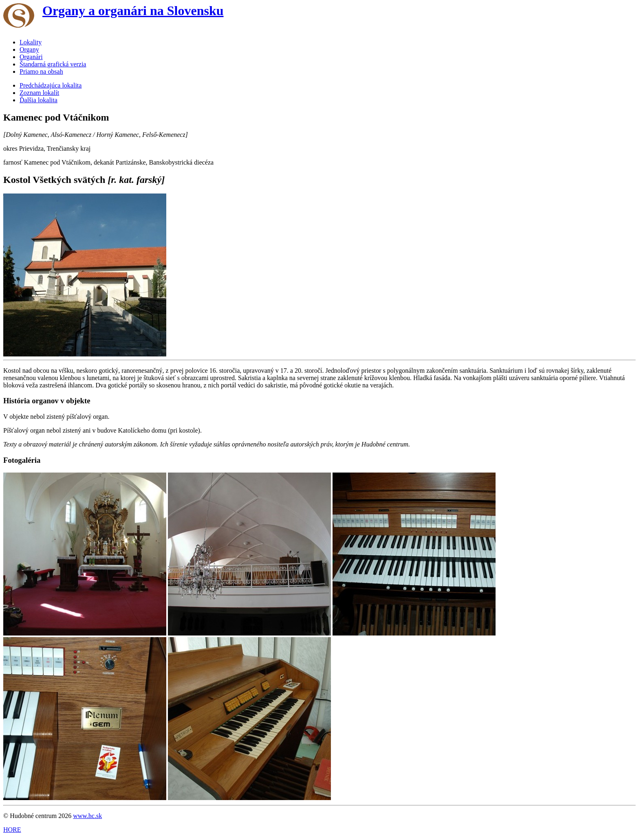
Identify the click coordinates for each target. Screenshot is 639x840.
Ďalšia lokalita (39, 100)
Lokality (31, 42)
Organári (31, 57)
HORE (12, 830)
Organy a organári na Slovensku (133, 11)
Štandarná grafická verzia (53, 64)
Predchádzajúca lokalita (51, 85)
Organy (29, 49)
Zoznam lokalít (39, 93)
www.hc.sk (87, 816)
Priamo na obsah (41, 71)
